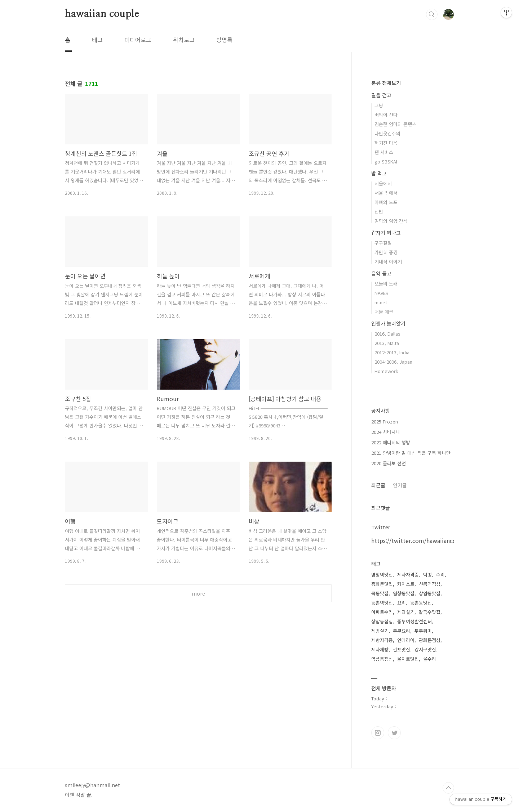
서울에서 (383, 183)
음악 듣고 (381, 273)
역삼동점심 (382, 659)
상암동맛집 (430, 593)
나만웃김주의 (387, 133)
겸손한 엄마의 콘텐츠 (395, 124)
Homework (386, 371)
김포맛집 (402, 649)
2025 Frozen (385, 421)
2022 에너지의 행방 (391, 442)
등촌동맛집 (421, 603)
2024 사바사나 (386, 432)
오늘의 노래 (386, 284)
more (198, 593)
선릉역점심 (430, 584)
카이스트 (406, 584)
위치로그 (184, 40)
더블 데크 (384, 312)
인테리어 (406, 640)
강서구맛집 (425, 649)
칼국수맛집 (430, 612)
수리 (440, 575)
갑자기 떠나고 (386, 233)
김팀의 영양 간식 (391, 221)
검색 (432, 14)
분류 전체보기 (386, 83)
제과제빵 (380, 649)
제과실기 (406, 612)
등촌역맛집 (382, 603)
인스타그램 (378, 733)
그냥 (379, 105)
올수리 (430, 659)
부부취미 (423, 631)
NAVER (382, 293)
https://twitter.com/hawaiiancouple (420, 540)
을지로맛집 (408, 659)
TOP (448, 788)
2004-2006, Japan (393, 362)
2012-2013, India (392, 352)
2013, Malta (387, 343)
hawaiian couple (102, 14)
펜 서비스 (384, 152)
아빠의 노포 (386, 202)
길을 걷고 (381, 95)
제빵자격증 (382, 640)
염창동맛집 (404, 593)
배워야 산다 (386, 115)
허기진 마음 (386, 143)
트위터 (394, 733)
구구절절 (383, 243)
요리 (402, 603)
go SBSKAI (386, 161)
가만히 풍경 (386, 252)
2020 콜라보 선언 (389, 463)
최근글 (378, 485)
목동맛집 (380, 593)
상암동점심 (382, 621)
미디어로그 (138, 40)
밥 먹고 (379, 173)
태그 (97, 40)
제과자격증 (408, 575)
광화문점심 (430, 640)
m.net (381, 302)
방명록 (224, 40)
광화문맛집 (382, 584)
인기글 (400, 485)
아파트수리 (382, 612)
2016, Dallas (387, 334)
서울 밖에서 (386, 193)
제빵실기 (380, 631)
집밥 (379, 212)
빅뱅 (427, 575)
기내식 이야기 (388, 262)
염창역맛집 (382, 575)
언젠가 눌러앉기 (388, 323)
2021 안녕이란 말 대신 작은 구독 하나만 (411, 453)
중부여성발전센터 (414, 621)
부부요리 (402, 631)
